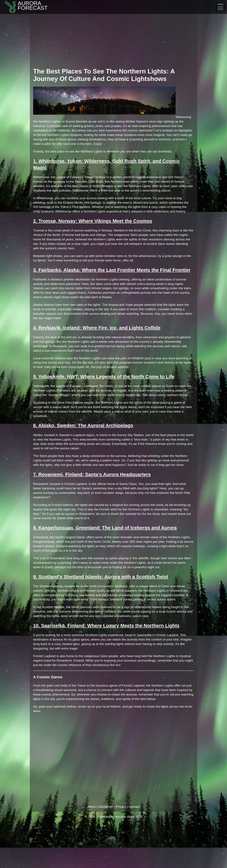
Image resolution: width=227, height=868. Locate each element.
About (91, 807)
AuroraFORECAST (24, 7)
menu (220, 7)
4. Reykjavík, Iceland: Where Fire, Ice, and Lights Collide (97, 328)
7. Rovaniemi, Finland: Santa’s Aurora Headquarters (92, 474)
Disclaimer (106, 807)
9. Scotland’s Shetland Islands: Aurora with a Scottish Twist (101, 577)
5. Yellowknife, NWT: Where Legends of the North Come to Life (104, 377)
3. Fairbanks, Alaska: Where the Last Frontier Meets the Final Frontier (112, 270)
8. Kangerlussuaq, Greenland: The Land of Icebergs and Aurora (105, 528)
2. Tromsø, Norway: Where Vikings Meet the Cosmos (93, 221)
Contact (134, 807)
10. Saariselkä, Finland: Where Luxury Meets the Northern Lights (106, 626)
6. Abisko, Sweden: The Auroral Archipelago (83, 425)
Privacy (121, 807)
